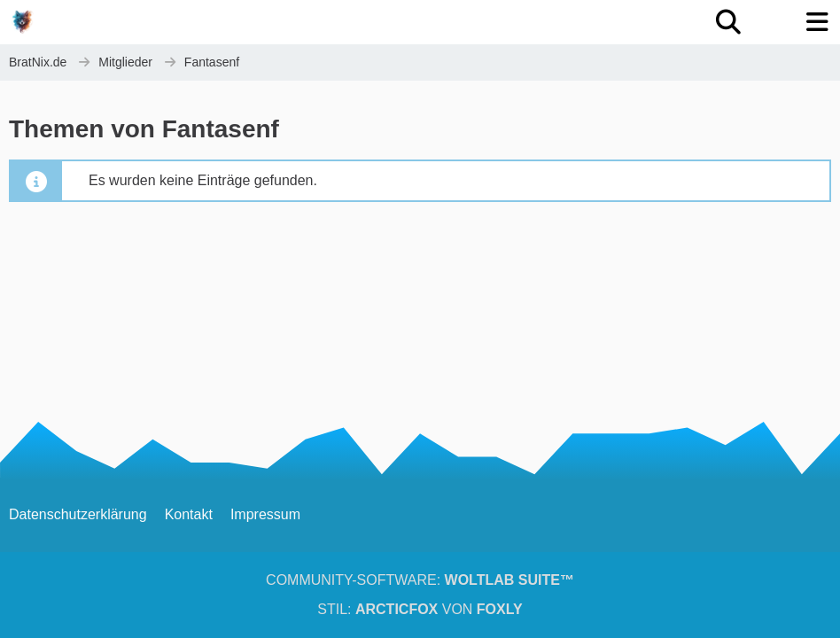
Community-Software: (420, 580)
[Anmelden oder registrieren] (773, 22)
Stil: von (420, 609)
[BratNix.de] (22, 21)
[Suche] (728, 22)
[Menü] (817, 22)
